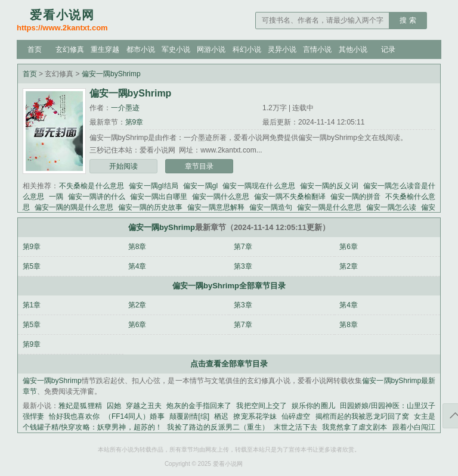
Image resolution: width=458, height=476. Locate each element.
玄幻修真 (70, 49)
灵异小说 (282, 49)
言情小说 (317, 49)
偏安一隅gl (200, 186)
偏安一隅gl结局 (154, 186)
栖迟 (221, 416)
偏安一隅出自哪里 (159, 197)
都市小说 (141, 49)
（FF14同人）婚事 (134, 416)
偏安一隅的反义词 (329, 186)
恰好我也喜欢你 (74, 416)
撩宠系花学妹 (255, 416)
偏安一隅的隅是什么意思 (74, 207)
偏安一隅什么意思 (221, 197)
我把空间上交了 (262, 406)
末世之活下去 (295, 427)
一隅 (56, 197)
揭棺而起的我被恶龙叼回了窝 (363, 416)
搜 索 (408, 20)
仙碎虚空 (296, 416)
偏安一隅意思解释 (216, 207)
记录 (388, 49)
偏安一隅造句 (271, 207)
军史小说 (176, 49)
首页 (35, 49)
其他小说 (353, 49)
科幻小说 (247, 49)
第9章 (134, 122)
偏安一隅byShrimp (111, 74)
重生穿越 (105, 49)
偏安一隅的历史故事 (150, 207)
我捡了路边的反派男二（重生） (218, 427)
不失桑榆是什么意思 (92, 186)
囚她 (114, 406)
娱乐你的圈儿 (313, 406)
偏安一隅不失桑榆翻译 (290, 197)
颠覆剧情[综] (189, 416)
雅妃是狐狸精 (80, 406)
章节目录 (199, 166)
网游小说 (211, 49)
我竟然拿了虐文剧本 (355, 427)
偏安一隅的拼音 (355, 197)
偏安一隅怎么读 (391, 207)
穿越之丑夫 (144, 406)
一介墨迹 (125, 108)
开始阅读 (123, 166)
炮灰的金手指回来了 (199, 406)
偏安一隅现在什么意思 (259, 186)
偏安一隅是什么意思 (329, 207)
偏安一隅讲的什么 (97, 197)
